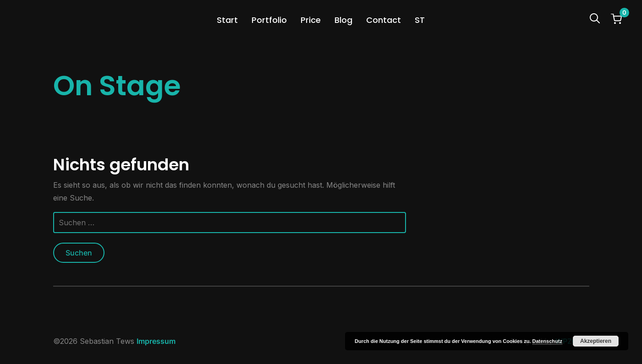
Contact (384, 20)
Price (311, 20)
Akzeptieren (596, 341)
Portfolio (269, 20)
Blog (343, 20)
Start (227, 20)
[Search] (595, 17)
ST (420, 20)
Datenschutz (547, 341)
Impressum (156, 341)
